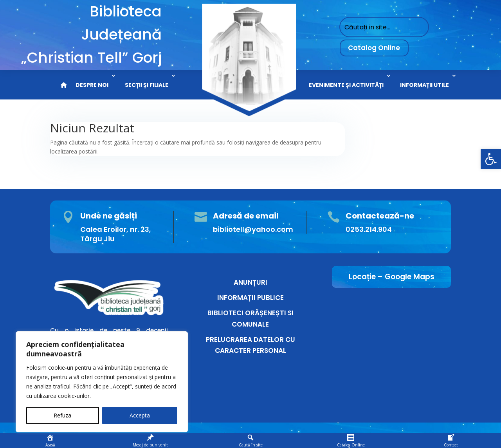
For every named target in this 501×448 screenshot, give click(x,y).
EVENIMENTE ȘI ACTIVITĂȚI (346, 85)
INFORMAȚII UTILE (424, 85)
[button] (491, 159)
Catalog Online (374, 48)
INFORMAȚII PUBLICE (250, 298)
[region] (102, 382)
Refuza (62, 415)
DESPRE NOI (92, 85)
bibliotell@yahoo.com (253, 229)
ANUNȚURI (250, 282)
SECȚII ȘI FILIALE (147, 85)
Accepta (140, 415)
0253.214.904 (369, 229)
